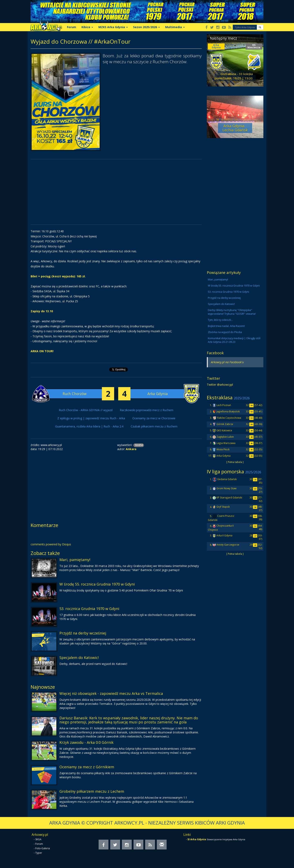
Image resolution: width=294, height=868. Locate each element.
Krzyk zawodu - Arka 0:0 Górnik (86, 742)
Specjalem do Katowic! (79, 658)
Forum (72, 27)
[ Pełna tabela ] (235, 462)
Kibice (87, 27)
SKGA (38, 839)
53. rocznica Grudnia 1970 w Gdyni (89, 609)
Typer (39, 853)
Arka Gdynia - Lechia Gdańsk (235, 128)
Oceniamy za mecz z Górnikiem (87, 767)
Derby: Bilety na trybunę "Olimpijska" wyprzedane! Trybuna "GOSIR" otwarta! (232, 312)
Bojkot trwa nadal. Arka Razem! (226, 326)
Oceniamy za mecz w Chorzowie (154, 418)
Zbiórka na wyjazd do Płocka (225, 332)
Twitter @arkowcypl (220, 385)
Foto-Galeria (43, 848)
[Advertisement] (116, 192)
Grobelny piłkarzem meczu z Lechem (92, 791)
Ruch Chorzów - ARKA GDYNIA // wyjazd (86, 410)
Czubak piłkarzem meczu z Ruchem (154, 426)
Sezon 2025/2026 (146, 27)
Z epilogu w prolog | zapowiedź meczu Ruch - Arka (91, 418)
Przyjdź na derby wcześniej (83, 633)
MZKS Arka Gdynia (113, 27)
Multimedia (175, 27)
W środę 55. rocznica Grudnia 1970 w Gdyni (97, 584)
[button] (260, 27)
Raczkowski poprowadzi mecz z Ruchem (147, 410)
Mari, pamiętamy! (75, 560)
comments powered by (51, 544)
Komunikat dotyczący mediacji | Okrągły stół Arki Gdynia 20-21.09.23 (234, 340)
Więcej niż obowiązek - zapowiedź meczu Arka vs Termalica (111, 693)
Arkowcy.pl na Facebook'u (227, 362)
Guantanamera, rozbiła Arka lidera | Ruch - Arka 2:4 (89, 426)
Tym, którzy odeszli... (220, 320)
